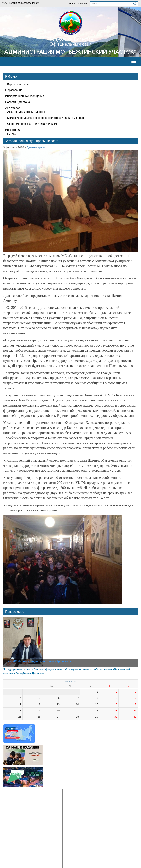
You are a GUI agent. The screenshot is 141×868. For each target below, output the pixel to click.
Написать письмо (79, 4)
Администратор (36, 147)
